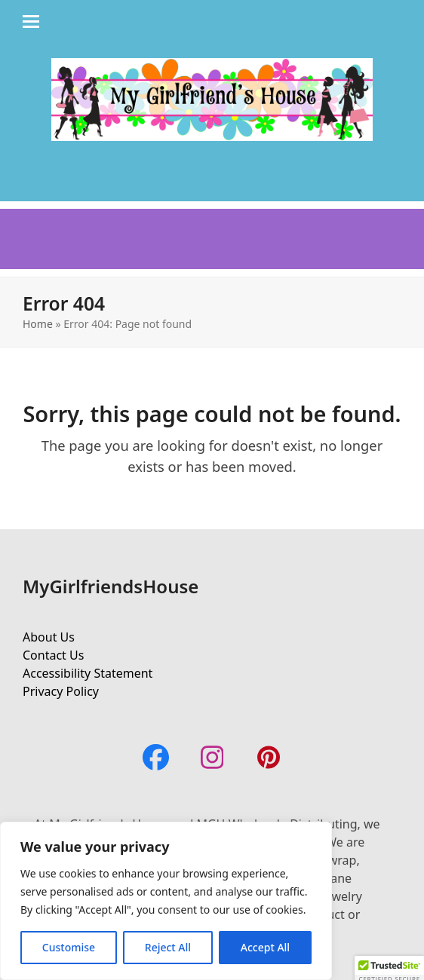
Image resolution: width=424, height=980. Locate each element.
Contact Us (53, 655)
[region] (166, 901)
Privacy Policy (61, 691)
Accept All (265, 947)
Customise (69, 947)
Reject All (168, 947)
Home (38, 324)
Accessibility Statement (88, 673)
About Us (49, 637)
